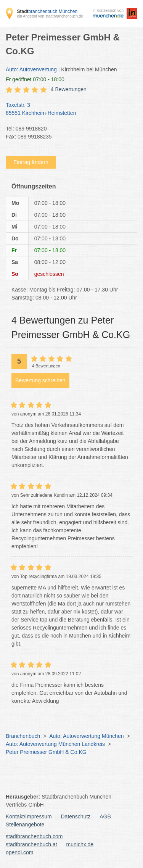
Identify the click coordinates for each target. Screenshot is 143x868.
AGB (105, 816)
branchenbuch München (47, 11)
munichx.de (80, 844)
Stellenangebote (25, 825)
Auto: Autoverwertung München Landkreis (55, 744)
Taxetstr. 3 (68, 110)
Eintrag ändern (31, 162)
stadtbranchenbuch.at (31, 844)
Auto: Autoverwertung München (86, 736)
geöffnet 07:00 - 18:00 (35, 79)
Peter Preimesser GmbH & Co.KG (46, 752)
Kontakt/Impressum (29, 816)
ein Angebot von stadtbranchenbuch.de (50, 16)
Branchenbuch (23, 736)
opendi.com (19, 852)
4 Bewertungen (69, 89)
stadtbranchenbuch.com (34, 836)
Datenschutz (76, 816)
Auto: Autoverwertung (31, 69)
